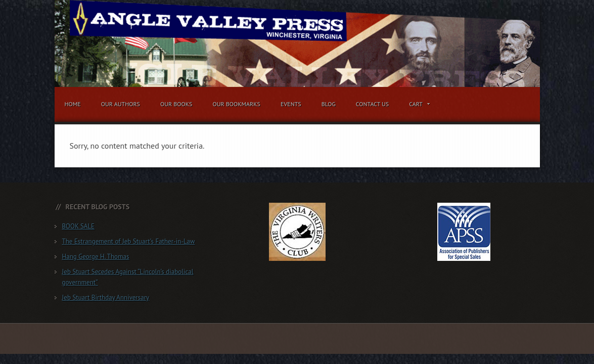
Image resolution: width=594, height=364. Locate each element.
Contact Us (373, 104)
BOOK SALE (79, 226)
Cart (417, 106)
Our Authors (121, 104)
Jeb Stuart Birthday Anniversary (106, 298)
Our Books (176, 104)
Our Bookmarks (236, 104)
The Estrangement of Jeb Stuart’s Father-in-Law (129, 241)
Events (291, 104)
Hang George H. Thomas (96, 257)
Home (73, 104)
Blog (329, 104)
